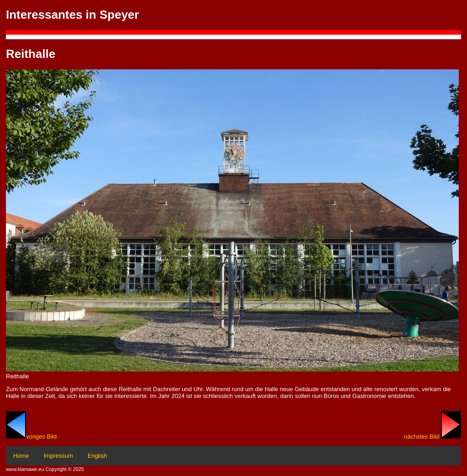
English (97, 456)
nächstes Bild (433, 437)
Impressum (58, 456)
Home (21, 456)
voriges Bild (31, 437)
